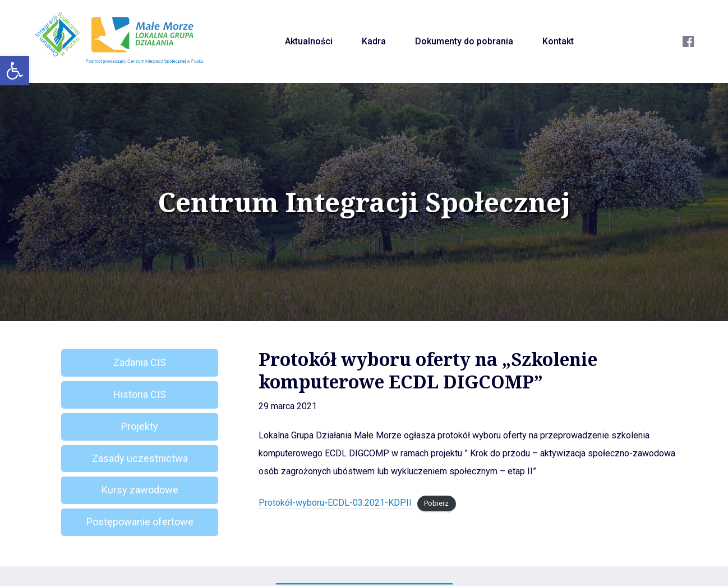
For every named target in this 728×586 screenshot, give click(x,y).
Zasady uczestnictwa (140, 458)
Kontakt (558, 41)
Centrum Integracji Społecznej (364, 202)
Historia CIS (140, 394)
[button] (15, 71)
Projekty (140, 426)
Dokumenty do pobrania (464, 41)
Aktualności (309, 41)
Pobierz (436, 503)
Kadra (374, 41)
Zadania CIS (140, 362)
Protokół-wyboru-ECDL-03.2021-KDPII (335, 503)
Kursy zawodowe (140, 490)
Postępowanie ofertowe (140, 522)
